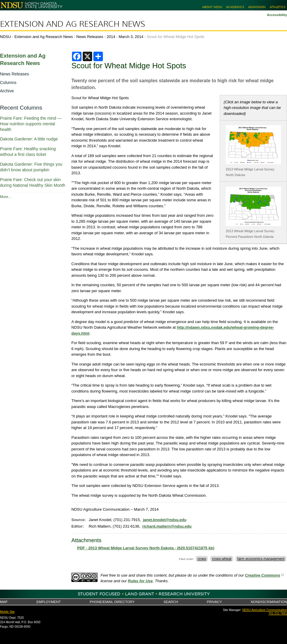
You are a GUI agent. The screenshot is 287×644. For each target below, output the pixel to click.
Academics (235, 7)
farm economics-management (261, 559)
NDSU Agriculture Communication (265, 610)
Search (171, 602)
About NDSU (212, 7)
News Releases (90, 37)
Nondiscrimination (269, 602)
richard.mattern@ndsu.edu (167, 526)
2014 (111, 37)
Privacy (214, 602)
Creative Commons (263, 575)
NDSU (6, 37)
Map (4, 602)
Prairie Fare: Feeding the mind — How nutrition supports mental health (31, 124)
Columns (8, 83)
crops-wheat (222, 559)
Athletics (278, 7)
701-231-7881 (278, 614)
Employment (48, 602)
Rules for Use (140, 581)
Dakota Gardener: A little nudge (29, 139)
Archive (7, 91)
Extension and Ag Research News (73, 24)
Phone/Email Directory (112, 602)
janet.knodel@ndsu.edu (164, 520)
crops (202, 559)
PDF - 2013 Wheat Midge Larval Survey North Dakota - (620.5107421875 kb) (146, 548)
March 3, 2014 (131, 37)
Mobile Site (7, 612)
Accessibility (277, 15)
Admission (257, 7)
